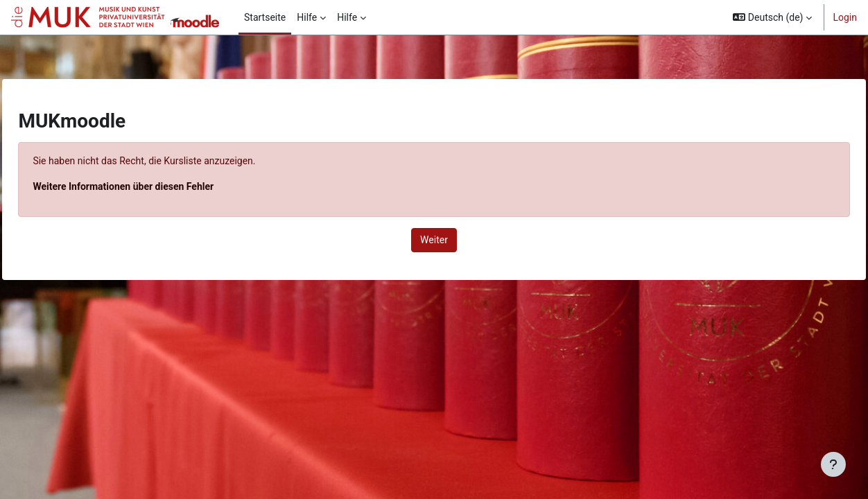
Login (845, 17)
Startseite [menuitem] (265, 17)
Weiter (434, 240)
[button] (772, 17)
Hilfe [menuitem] (307, 17)
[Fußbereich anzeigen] (833, 464)
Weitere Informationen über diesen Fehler (154, 186)
